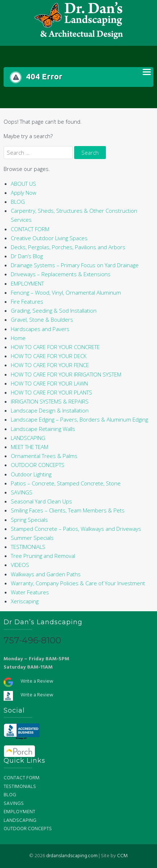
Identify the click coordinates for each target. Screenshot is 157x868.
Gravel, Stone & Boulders (42, 320)
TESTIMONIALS (28, 547)
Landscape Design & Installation (50, 410)
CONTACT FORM (30, 229)
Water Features (30, 592)
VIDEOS (20, 565)
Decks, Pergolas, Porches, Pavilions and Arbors (68, 247)
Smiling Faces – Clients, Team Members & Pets (68, 510)
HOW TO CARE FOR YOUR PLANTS (51, 392)
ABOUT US (23, 184)
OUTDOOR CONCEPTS (38, 465)
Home (18, 338)
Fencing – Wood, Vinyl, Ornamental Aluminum (66, 292)
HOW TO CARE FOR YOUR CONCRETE (55, 347)
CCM (122, 856)
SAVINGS (22, 492)
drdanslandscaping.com (72, 856)
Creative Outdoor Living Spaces (49, 238)
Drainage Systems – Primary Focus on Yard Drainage (75, 265)
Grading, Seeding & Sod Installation (54, 310)
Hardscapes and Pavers (40, 329)
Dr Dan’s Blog (27, 256)
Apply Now (24, 193)
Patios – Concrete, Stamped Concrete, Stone (66, 483)
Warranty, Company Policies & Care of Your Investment (78, 583)
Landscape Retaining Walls (43, 429)
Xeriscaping (25, 601)
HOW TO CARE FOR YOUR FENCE (50, 365)
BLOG (18, 202)
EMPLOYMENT (27, 283)
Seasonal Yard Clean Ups (41, 501)
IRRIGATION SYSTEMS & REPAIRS (50, 401)
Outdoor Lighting (31, 474)
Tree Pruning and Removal (43, 556)
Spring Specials (29, 520)
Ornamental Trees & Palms (44, 456)
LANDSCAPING (28, 438)
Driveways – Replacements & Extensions (61, 274)
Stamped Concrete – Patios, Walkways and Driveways (76, 529)
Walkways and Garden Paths (46, 574)
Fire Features (27, 301)
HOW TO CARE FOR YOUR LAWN (49, 383)
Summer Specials (32, 538)
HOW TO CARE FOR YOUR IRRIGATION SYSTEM (66, 374)
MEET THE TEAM (30, 447)
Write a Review (37, 681)
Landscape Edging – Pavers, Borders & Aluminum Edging (79, 419)
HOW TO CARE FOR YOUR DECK (49, 356)
